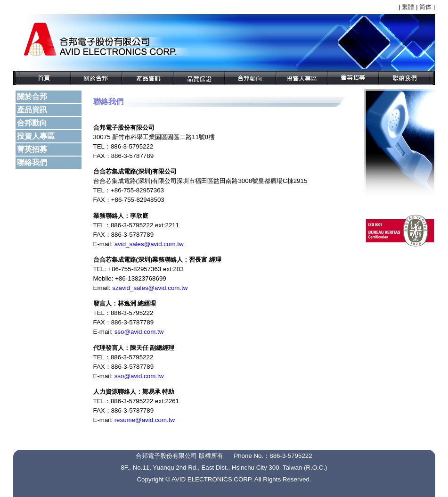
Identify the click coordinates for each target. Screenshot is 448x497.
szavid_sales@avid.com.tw (150, 288)
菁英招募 (32, 149)
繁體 (408, 7)
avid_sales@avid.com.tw (149, 244)
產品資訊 (32, 110)
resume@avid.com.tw (145, 420)
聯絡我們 (32, 162)
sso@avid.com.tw (139, 332)
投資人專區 (36, 136)
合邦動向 (32, 123)
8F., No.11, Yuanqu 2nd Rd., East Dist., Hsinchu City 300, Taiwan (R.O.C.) (224, 468)
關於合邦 (32, 96)
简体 (425, 7)
